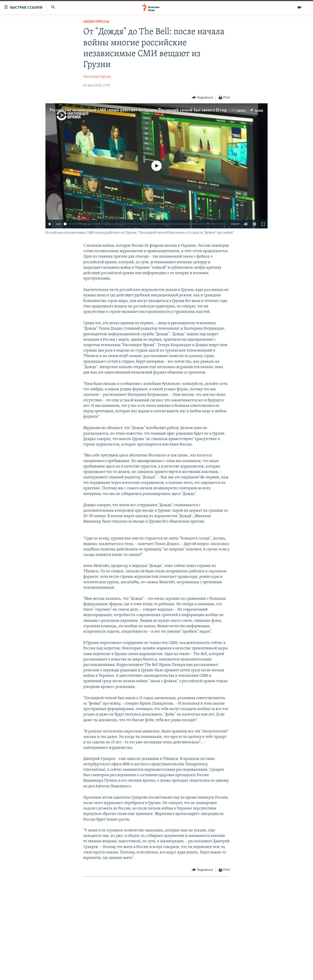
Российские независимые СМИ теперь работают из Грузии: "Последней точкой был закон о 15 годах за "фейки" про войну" (160, 110)
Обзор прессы (96, 22)
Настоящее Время (97, 77)
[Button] (202, 98)
